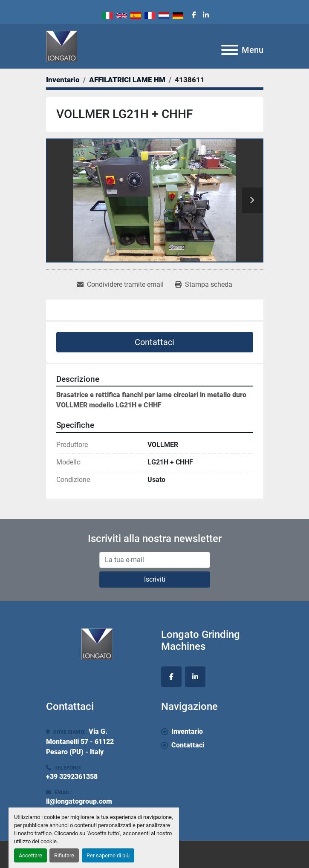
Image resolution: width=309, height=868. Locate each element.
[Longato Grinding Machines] (97, 643)
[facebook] (194, 15)
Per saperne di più (108, 855)
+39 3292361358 (72, 777)
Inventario (187, 731)
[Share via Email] (120, 285)
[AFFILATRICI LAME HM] (127, 80)
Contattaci (154, 342)
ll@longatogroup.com (79, 801)
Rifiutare (64, 855)
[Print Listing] (204, 285)
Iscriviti (155, 579)
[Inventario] (63, 80)
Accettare (30, 855)
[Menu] (230, 50)
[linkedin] (206, 15)
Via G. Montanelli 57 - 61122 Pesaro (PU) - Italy (80, 742)
